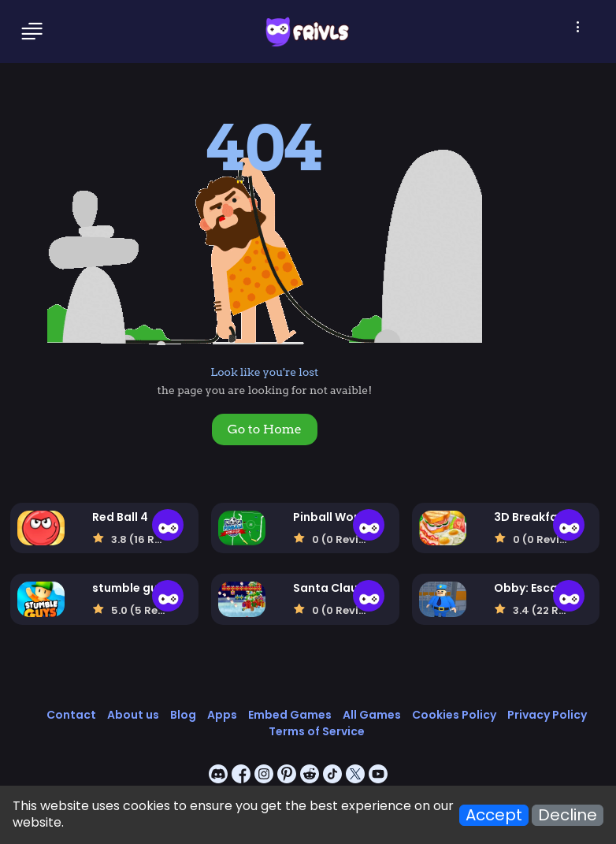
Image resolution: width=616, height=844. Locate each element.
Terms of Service (317, 731)
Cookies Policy (454, 715)
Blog (183, 715)
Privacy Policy (547, 715)
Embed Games (290, 715)
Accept (494, 815)
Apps (222, 715)
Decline (568, 815)
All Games (372, 715)
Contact (71, 715)
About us (133, 715)
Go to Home (265, 429)
